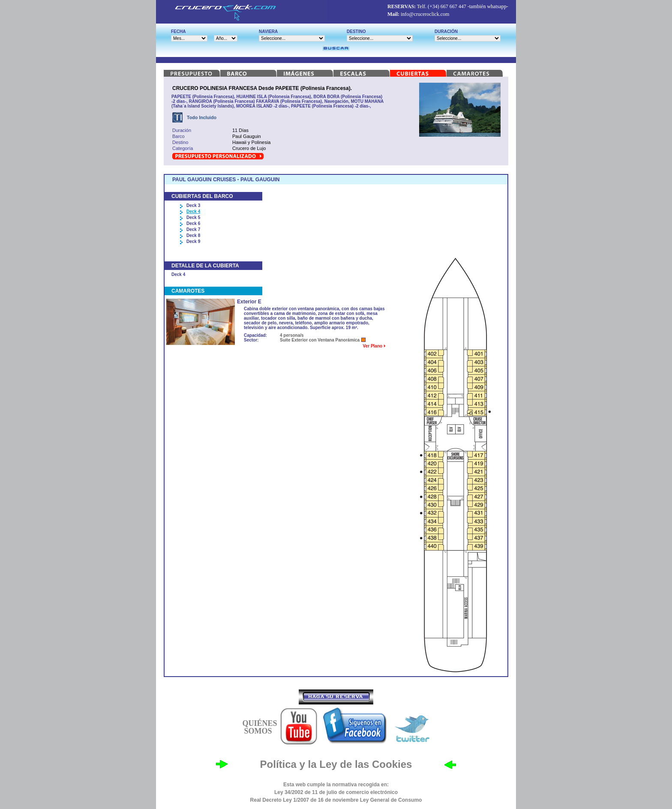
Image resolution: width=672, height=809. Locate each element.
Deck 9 (193, 241)
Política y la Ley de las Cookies (336, 764)
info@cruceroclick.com (425, 14)
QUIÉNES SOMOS (259, 727)
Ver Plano (374, 346)
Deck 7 (193, 229)
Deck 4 (193, 211)
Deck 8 (193, 235)
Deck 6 (193, 223)
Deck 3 (193, 205)
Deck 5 (193, 217)
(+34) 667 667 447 (447, 6)
